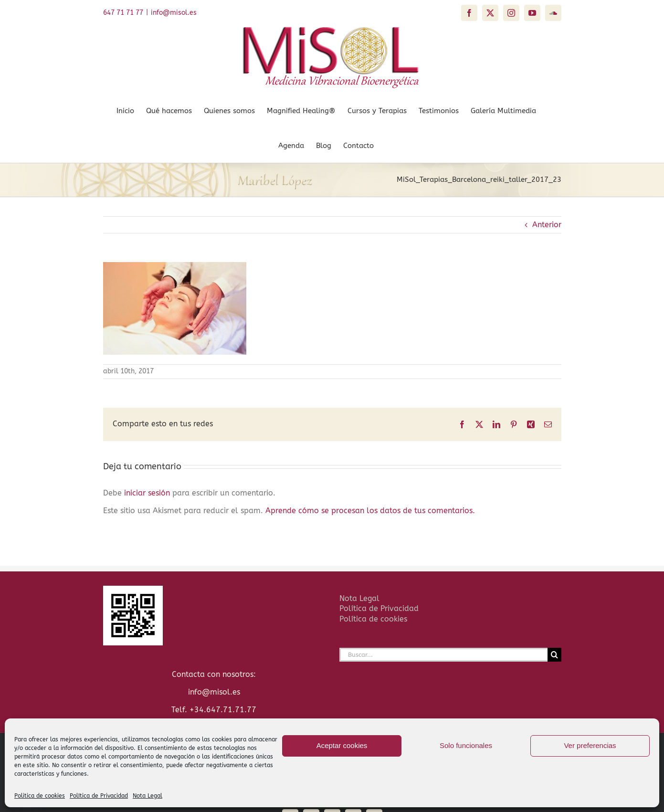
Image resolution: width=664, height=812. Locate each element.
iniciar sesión (148, 493)
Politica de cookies (40, 796)
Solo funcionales (466, 745)
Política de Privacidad (99, 796)
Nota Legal (148, 796)
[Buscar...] (443, 655)
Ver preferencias (590, 745)
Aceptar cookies (342, 745)
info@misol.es (174, 13)
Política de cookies (373, 619)
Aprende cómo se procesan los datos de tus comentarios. (370, 511)
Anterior (547, 225)
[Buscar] (554, 655)
